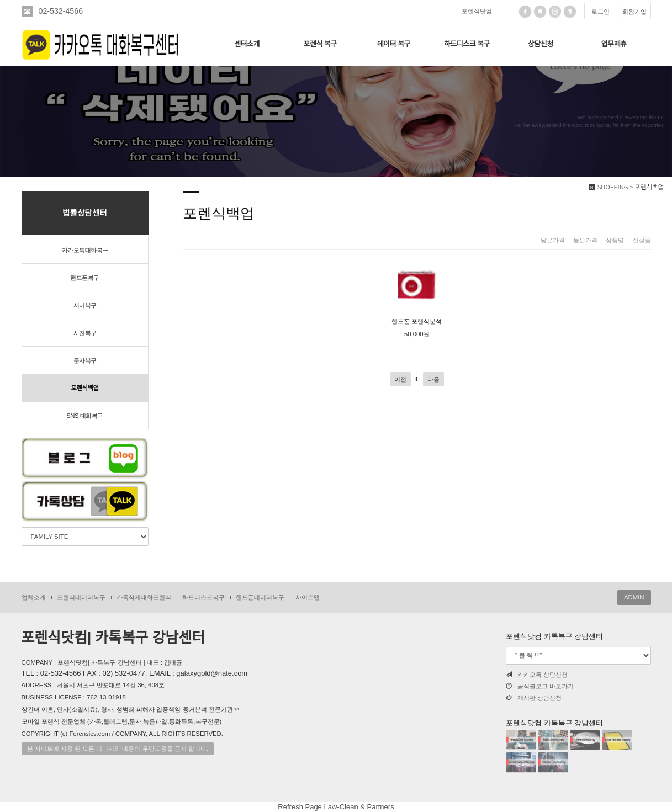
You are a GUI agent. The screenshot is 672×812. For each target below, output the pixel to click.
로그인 (600, 12)
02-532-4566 (61, 11)
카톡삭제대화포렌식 (144, 597)
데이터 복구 (394, 44)
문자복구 (85, 360)
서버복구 (85, 305)
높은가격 (585, 240)
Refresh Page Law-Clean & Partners (336, 807)
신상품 (642, 240)
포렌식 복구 (320, 44)
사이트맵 (308, 597)
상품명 (615, 240)
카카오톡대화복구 (85, 250)
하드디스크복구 (203, 597)
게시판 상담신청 (534, 698)
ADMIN (634, 597)
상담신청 (541, 44)
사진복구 (85, 333)
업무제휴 (614, 44)
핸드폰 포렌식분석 (417, 291)
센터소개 (247, 44)
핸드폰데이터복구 (260, 597)
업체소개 (34, 597)
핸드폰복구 (85, 278)
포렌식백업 (85, 388)
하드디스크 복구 (467, 44)
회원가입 (634, 12)
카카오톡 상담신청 (537, 675)
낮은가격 (553, 240)
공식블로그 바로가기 (540, 686)
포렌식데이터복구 (81, 597)
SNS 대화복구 (85, 416)
